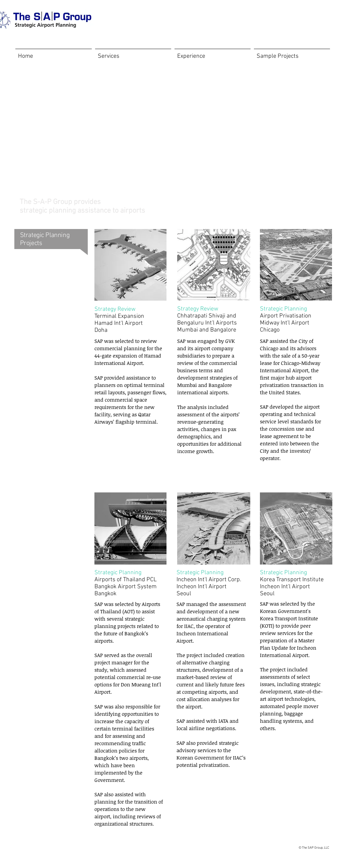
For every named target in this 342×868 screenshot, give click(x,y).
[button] (292, 53)
